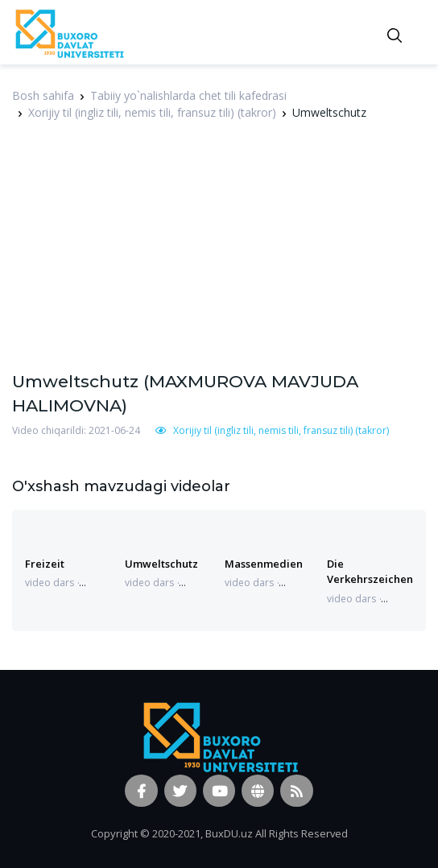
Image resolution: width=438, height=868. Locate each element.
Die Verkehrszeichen (370, 571)
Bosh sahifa (43, 95)
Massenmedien (264, 564)
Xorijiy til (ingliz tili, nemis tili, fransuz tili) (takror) (152, 112)
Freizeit (45, 564)
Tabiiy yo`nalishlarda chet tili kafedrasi (188, 95)
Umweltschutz (161, 564)
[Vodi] (68, 32)
